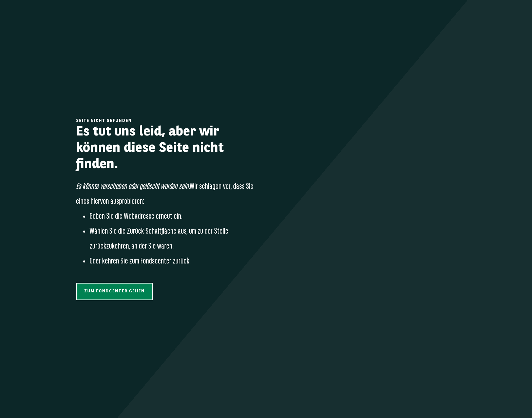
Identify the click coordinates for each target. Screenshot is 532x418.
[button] (114, 292)
